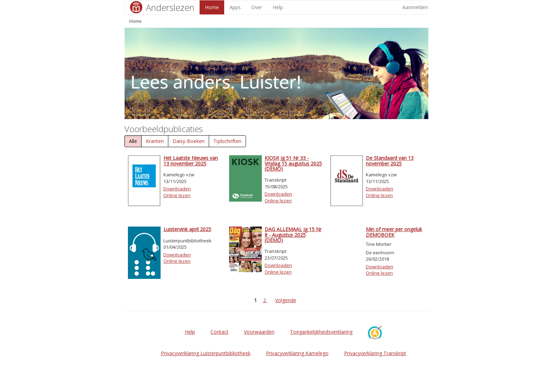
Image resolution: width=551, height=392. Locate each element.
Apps (235, 7)
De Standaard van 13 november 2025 (390, 161)
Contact (219, 332)
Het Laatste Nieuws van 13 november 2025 (191, 161)
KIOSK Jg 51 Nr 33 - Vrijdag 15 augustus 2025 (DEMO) (293, 163)
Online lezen (177, 195)
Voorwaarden (259, 332)
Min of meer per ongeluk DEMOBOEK (394, 232)
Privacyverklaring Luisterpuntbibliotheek (206, 353)
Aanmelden (415, 7)
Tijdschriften (227, 141)
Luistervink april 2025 (187, 229)
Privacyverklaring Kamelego (297, 353)
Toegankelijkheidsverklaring (321, 332)
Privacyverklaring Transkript (375, 353)
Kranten (155, 141)
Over (257, 7)
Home (212, 7)
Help (278, 7)
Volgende (286, 300)
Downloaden (177, 189)
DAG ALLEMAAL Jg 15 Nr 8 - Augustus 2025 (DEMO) (293, 235)
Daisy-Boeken (189, 141)
